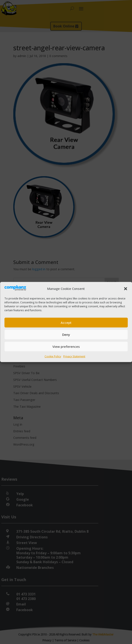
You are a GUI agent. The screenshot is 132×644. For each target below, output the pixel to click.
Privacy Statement (74, 356)
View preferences (66, 347)
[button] (125, 289)
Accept (66, 323)
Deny (66, 335)
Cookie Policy (53, 356)
